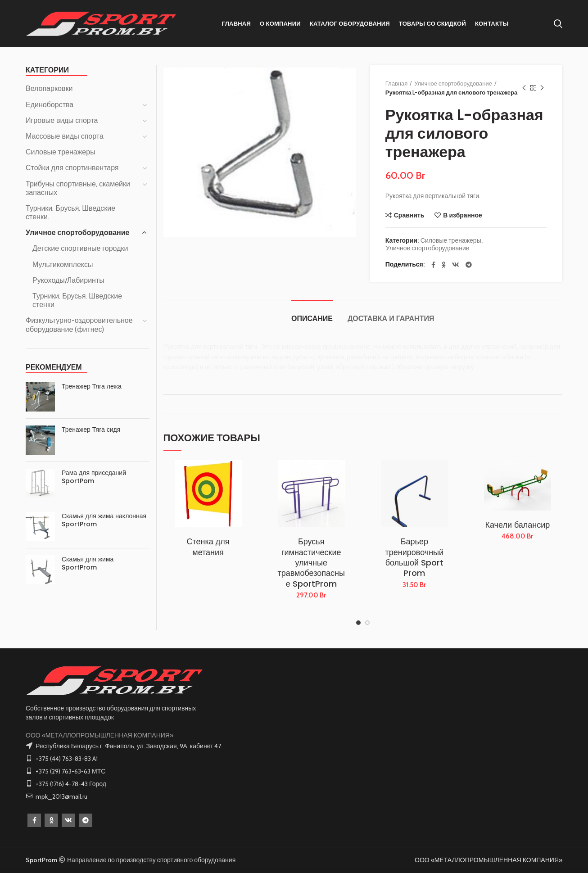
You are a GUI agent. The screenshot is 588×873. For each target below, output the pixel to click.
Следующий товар (542, 88)
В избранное (463, 215)
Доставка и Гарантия (391, 319)
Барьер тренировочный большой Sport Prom (415, 557)
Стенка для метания (208, 547)
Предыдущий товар (524, 88)
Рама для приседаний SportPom (94, 477)
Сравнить (409, 215)
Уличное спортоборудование (453, 83)
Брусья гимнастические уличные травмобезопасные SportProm (311, 563)
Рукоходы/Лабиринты (68, 280)
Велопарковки (49, 88)
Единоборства (50, 105)
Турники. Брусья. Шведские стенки (77, 300)
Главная (396, 83)
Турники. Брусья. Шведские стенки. (70, 213)
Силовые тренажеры (451, 241)
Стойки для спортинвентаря (72, 168)
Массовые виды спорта (65, 136)
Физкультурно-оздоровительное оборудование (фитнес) (79, 325)
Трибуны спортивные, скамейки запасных (78, 188)
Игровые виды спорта (62, 120)
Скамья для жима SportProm (88, 563)
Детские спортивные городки (80, 248)
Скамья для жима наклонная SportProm (104, 520)
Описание (312, 319)
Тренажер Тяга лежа (92, 386)
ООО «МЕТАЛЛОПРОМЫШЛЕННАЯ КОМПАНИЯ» (100, 735)
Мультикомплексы (63, 265)
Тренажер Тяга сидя (91, 430)
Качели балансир (517, 525)
